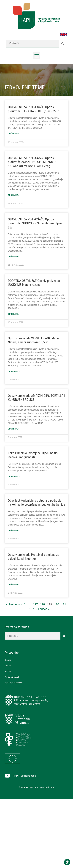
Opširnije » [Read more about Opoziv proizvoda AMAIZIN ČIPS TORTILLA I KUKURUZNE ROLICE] (14, 429)
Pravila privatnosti (12, 677)
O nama (8, 660)
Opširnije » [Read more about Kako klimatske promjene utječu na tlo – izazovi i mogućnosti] (14, 476)
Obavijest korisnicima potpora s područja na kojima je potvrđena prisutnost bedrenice (36, 503)
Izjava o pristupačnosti (14, 683)
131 (64, 604)
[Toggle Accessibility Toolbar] (67, 862)
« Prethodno (14, 604)
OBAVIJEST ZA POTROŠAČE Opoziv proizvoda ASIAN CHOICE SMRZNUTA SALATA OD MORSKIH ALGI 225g (32, 162)
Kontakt (8, 666)
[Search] (63, 44)
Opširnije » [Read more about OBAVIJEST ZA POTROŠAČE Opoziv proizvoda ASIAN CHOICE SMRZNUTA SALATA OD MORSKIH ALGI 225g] (14, 195)
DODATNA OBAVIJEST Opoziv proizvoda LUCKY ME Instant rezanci (34, 283)
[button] (36, 56)
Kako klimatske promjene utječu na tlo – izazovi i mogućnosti (34, 455)
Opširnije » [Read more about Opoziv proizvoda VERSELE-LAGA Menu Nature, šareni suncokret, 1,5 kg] (14, 371)
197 (32, 609)
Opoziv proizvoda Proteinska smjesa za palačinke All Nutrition (34, 557)
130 (57, 604)
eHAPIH (8, 671)
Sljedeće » (43, 609)
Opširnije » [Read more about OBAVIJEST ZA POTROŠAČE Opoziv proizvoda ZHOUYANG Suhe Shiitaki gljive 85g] (14, 257)
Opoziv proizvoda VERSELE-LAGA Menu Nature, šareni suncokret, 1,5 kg (33, 340)
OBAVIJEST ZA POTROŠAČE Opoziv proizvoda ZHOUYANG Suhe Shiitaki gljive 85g (35, 223)
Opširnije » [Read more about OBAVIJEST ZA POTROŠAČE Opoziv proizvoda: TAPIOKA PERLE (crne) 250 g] (14, 134)
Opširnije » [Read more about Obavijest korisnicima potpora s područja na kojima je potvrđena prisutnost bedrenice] (14, 531)
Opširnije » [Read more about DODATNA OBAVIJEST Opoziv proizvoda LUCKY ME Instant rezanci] (14, 314)
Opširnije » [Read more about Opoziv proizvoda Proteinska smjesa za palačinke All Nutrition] (14, 585)
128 (42, 604)
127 (35, 604)
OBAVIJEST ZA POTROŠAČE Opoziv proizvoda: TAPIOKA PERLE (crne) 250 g (34, 109)
